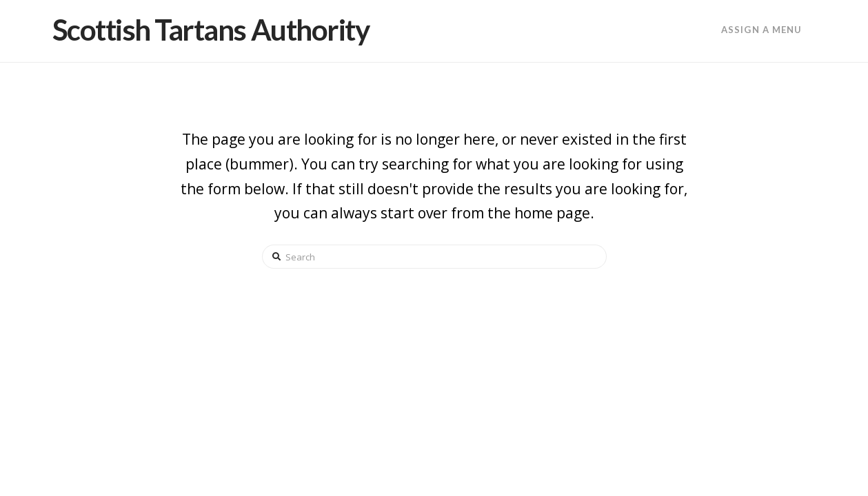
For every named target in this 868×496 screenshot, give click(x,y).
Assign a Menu (761, 30)
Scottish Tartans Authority (211, 30)
